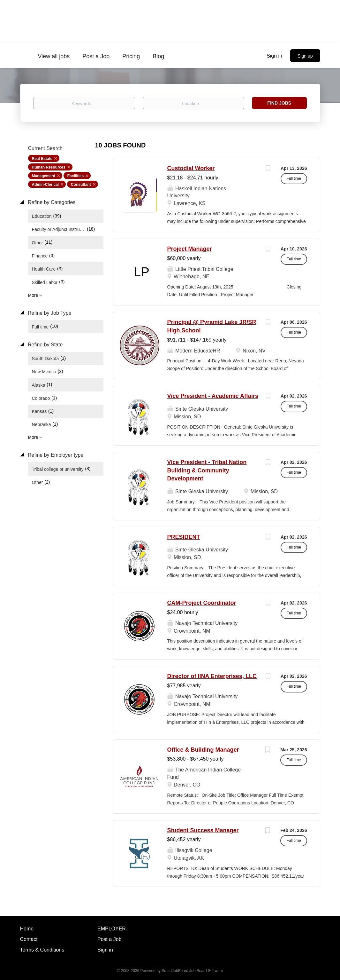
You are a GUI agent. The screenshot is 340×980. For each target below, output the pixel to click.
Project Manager (190, 249)
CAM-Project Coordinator (202, 603)
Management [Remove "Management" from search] (44, 176)
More (33, 295)
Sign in (274, 56)
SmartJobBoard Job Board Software (192, 971)
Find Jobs (279, 103)
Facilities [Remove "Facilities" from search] (76, 176)
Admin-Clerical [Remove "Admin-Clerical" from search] (45, 185)
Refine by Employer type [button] (55, 455)
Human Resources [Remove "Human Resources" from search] (49, 167)
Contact (29, 939)
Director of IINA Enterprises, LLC (212, 676)
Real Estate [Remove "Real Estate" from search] (42, 159)
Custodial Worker (191, 168)
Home (27, 929)
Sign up (305, 56)
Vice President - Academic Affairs (213, 396)
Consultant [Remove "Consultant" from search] (81, 185)
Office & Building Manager (203, 750)
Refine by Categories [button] (51, 202)
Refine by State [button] (45, 345)
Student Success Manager (203, 830)
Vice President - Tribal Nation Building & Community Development (207, 470)
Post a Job (110, 939)
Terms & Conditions (42, 950)
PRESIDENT (184, 537)
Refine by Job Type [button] (49, 313)
